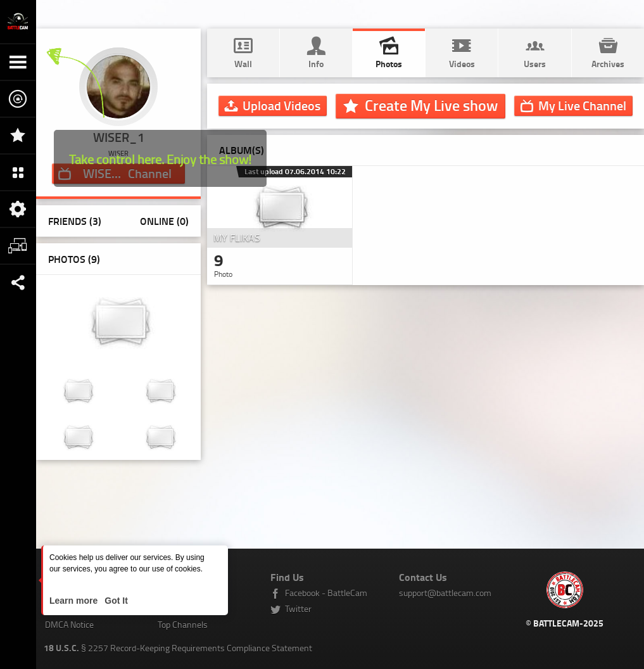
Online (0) (164, 221)
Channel (582, 105)
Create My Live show (431, 105)
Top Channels (183, 624)
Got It (115, 601)
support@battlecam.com (445, 593)
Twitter (298, 608)
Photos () (74, 259)
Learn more (75, 601)
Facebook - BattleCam (326, 593)
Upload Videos (281, 105)
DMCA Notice (69, 624)
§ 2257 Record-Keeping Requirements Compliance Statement (178, 648)
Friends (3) (75, 221)
